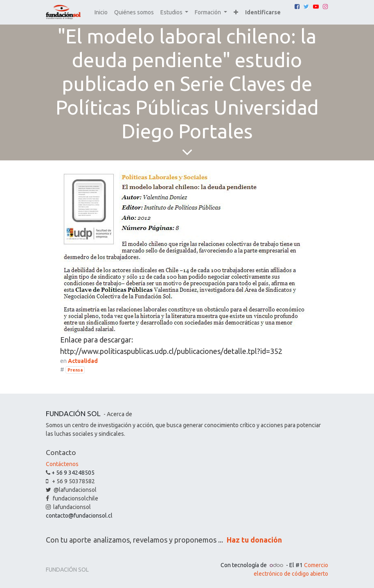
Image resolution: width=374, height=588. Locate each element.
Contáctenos (62, 464)
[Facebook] (297, 7)
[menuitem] (101, 12)
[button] (236, 12)
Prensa (75, 370)
